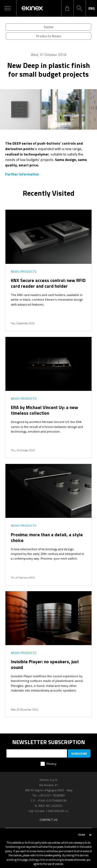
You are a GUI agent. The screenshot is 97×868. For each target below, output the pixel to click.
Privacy (51, 764)
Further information (22, 174)
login (67, 8)
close (82, 835)
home (49, 27)
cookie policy (53, 855)
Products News (48, 36)
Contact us (49, 820)
